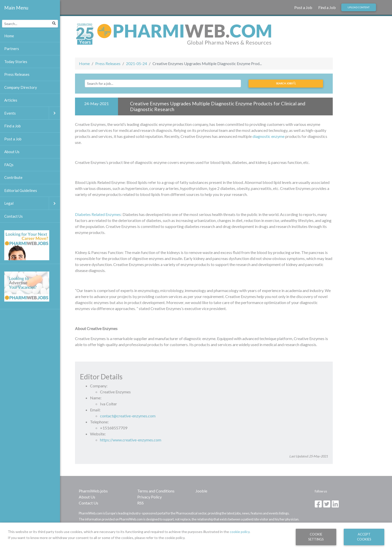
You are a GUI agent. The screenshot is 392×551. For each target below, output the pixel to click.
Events (32, 113)
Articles (11, 100)
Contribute (13, 177)
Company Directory (21, 87)
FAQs (9, 165)
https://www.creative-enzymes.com (131, 440)
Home (84, 63)
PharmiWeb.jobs (93, 491)
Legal (32, 203)
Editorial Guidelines (21, 190)
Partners (12, 49)
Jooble (201, 491)
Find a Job (327, 7)
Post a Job (303, 7)
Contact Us (88, 503)
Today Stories (16, 62)
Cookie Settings (316, 537)
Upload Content (358, 7)
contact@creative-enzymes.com (128, 416)
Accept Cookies (364, 537)
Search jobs (286, 83)
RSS (140, 503)
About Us (87, 497)
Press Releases (108, 63)
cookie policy (240, 532)
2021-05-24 (136, 63)
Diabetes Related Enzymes (98, 214)
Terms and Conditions (156, 491)
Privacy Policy (149, 497)
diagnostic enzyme (268, 136)
